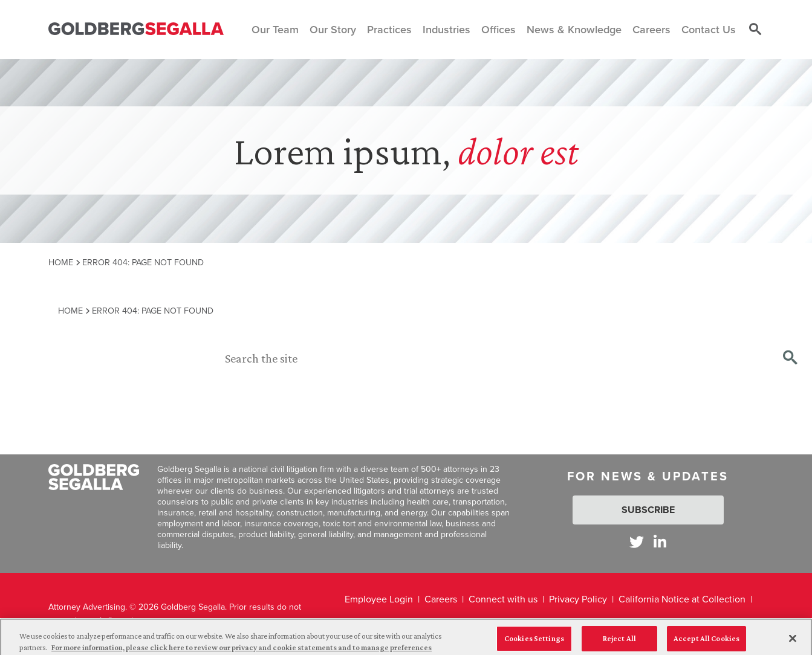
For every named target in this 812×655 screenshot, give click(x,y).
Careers (441, 599)
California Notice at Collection (682, 599)
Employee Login (379, 599)
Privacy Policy (578, 599)
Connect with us (503, 599)
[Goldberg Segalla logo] (136, 29)
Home (61, 262)
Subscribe (648, 510)
